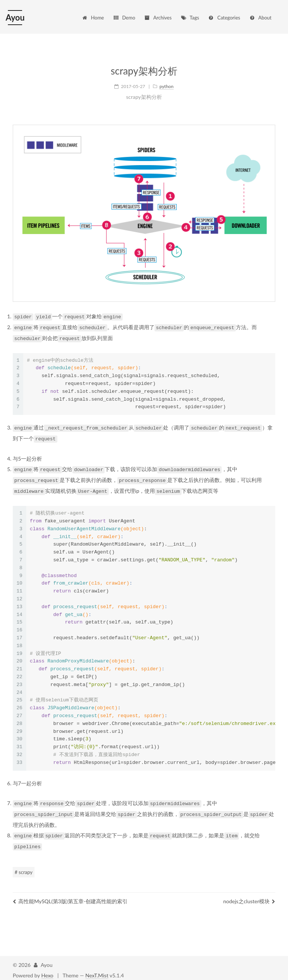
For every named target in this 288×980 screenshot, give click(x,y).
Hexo (47, 971)
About (260, 18)
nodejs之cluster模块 (249, 897)
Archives (158, 18)
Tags (190, 18)
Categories (224, 18)
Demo (124, 18)
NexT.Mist (97, 971)
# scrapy (24, 868)
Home (93, 18)
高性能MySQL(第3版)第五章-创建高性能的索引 (70, 897)
